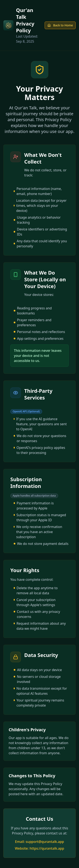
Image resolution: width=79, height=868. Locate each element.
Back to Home (60, 25)
